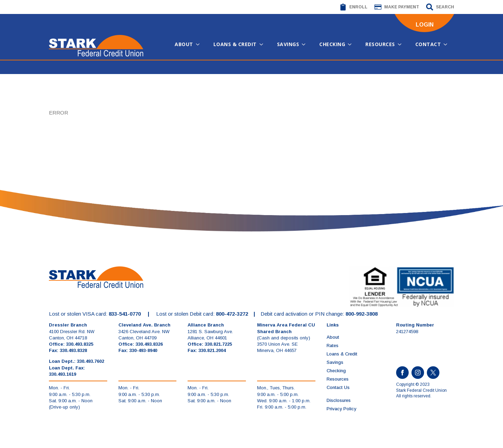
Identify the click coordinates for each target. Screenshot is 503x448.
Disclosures (339, 400)
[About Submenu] (200, 44)
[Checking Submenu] (352, 44)
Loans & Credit (235, 44)
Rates (333, 346)
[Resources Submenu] (402, 44)
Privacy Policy (341, 409)
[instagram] (418, 373)
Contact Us (338, 387)
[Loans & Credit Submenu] (263, 44)
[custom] (433, 373)
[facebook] (402, 373)
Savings (288, 44)
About (184, 44)
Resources (380, 44)
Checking (332, 44)
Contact (428, 44)
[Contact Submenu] (447, 44)
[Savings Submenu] (306, 44)
